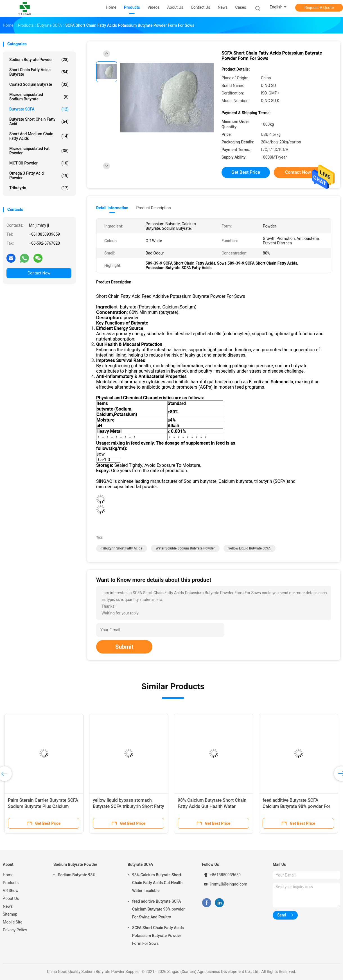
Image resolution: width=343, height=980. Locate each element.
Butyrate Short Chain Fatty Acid (39, 121)
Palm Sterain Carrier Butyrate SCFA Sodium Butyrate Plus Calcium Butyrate (43, 806)
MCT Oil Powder (39, 163)
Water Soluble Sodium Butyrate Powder (185, 548)
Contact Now (39, 273)
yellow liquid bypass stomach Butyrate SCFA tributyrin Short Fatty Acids (128, 806)
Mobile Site (13, 922)
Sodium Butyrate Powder (39, 60)
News (8, 906)
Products (11, 883)
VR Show (11, 891)
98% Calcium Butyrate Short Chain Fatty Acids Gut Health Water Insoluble (212, 806)
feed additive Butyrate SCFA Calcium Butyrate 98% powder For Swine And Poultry (296, 806)
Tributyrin (39, 188)
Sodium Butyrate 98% (77, 875)
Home (8, 875)
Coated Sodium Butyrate (39, 84)
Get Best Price (246, 172)
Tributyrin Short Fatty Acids (122, 548)
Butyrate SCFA (39, 109)
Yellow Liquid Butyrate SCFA (250, 548)
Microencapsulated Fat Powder (39, 151)
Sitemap (10, 914)
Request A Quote (319, 8)
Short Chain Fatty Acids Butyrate (39, 72)
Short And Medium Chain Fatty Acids (39, 136)
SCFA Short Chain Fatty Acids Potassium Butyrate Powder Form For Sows (158, 936)
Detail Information (112, 208)
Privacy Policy (15, 930)
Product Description (153, 208)
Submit (124, 647)
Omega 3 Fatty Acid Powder (39, 175)
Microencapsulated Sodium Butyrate (39, 97)
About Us (11, 898)
